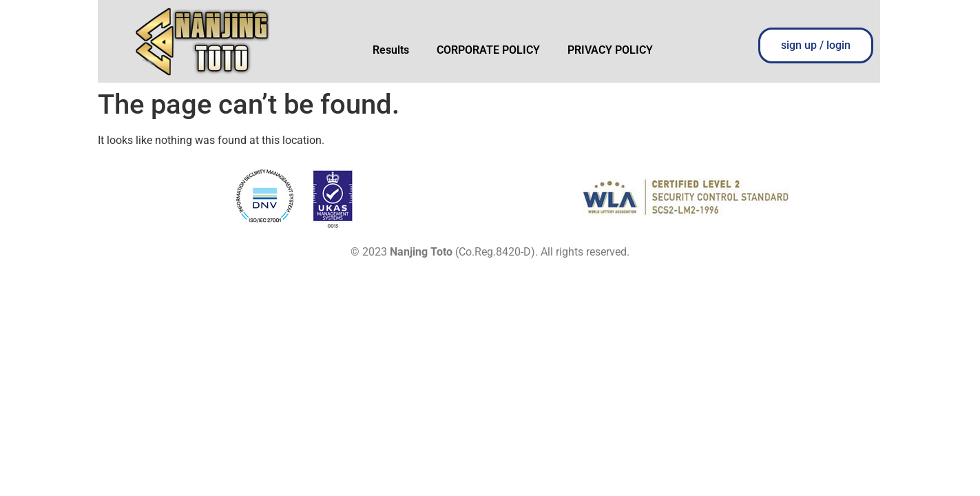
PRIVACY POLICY (610, 50)
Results (391, 50)
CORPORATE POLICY (488, 50)
